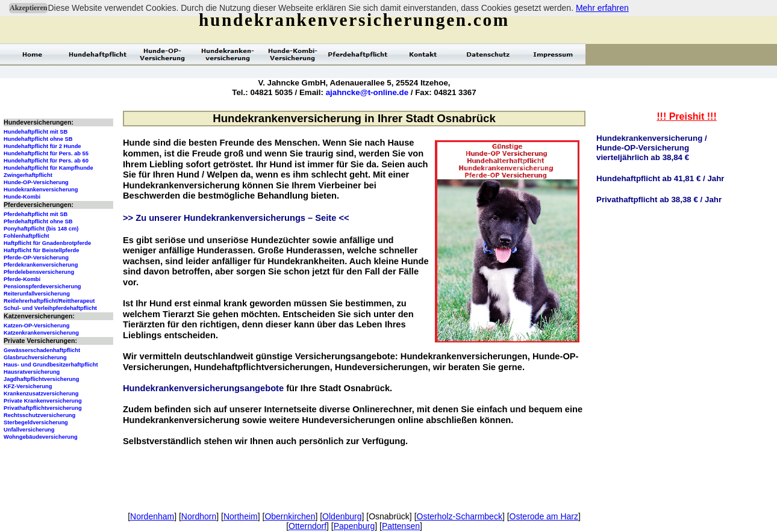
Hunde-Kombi (22, 197)
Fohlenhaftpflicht (27, 236)
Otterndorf (307, 526)
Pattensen (401, 526)
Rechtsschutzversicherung (39, 415)
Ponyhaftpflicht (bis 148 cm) (41, 229)
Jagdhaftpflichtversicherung (41, 379)
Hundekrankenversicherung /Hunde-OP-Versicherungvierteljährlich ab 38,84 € (652, 148)
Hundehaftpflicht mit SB (36, 132)
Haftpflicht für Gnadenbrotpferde (47, 243)
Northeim (241, 516)
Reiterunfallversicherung (37, 294)
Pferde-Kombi (22, 279)
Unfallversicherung (29, 430)
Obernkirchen (290, 516)
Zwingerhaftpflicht (28, 175)
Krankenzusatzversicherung (41, 394)
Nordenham (152, 516)
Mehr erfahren (602, 8)
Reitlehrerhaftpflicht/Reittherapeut (49, 301)
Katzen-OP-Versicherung (36, 326)
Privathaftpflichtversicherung (43, 408)
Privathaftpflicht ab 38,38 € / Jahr (659, 199)
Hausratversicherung (32, 372)
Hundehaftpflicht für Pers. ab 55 (46, 153)
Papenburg (354, 526)
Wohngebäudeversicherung (41, 437)
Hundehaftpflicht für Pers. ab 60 (46, 161)
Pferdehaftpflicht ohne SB (38, 221)
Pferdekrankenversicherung (41, 265)
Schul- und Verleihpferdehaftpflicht (50, 308)
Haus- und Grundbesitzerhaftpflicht (51, 365)
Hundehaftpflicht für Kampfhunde (48, 168)
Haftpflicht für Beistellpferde (41, 250)
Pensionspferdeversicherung (42, 286)
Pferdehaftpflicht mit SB (36, 214)
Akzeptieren (28, 8)
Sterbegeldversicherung (36, 422)
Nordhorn (199, 516)
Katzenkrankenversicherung (41, 333)
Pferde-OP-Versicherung (36, 258)
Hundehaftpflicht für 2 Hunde (42, 146)
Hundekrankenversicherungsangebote (203, 388)
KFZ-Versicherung (28, 386)
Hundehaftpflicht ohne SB (38, 139)
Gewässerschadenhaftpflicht (42, 350)
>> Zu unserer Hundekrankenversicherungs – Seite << (236, 218)
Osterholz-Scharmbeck (460, 516)
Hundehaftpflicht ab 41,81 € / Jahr (660, 178)
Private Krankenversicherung (43, 401)
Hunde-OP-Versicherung (36, 182)
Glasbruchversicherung (35, 357)
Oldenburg (342, 516)
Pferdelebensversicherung (39, 272)
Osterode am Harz (544, 516)
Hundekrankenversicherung (41, 190)
